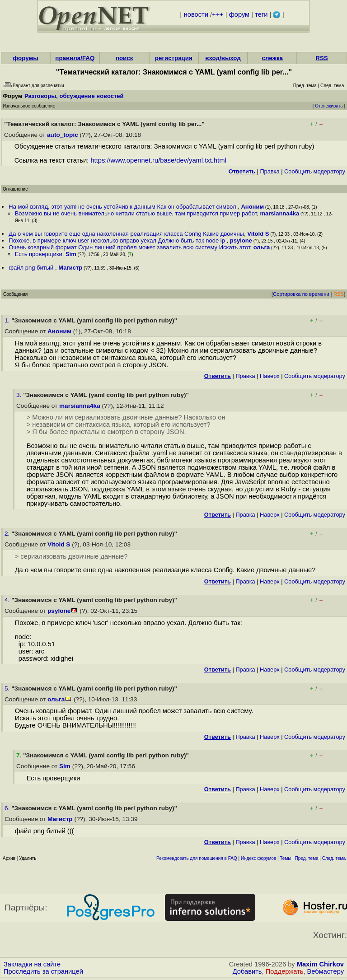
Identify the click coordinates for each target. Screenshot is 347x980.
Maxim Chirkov (320, 964)
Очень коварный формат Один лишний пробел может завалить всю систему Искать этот (129, 247)
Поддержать (285, 971)
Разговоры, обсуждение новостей (74, 96)
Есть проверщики (39, 254)
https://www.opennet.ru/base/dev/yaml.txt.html (158, 160)
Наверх (270, 376)
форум (239, 14)
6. (8, 808)
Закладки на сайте (32, 964)
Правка (270, 171)
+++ (218, 14)
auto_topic (63, 135)
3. (20, 395)
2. (8, 534)
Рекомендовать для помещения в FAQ (197, 858)
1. (8, 320)
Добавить (247, 971)
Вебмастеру (326, 971)
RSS (321, 58)
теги (261, 14)
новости (196, 14)
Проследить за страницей (43, 971)
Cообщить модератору (315, 171)
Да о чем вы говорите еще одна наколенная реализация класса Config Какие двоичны (126, 234)
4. (8, 600)
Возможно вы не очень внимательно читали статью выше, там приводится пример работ (136, 213)
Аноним (252, 207)
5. (8, 688)
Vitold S (258, 234)
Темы (285, 858)
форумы (26, 58)
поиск (124, 58)
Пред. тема (307, 858)
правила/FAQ (75, 58)
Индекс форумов (258, 858)
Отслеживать (329, 106)
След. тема (334, 858)
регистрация (174, 58)
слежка (272, 58)
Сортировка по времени (301, 294)
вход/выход (223, 58)
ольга (262, 247)
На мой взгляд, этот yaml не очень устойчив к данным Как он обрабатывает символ (123, 207)
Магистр (70, 268)
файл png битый (32, 268)
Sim (71, 254)
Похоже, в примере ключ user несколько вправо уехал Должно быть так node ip (117, 240)
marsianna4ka (280, 213)
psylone (241, 240)
